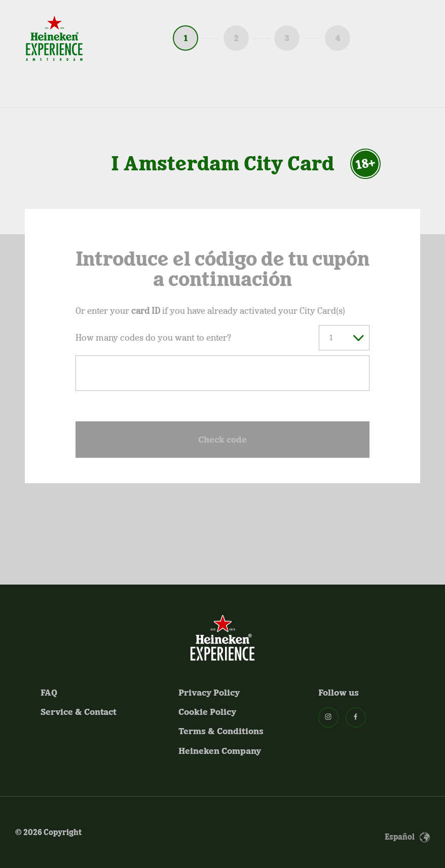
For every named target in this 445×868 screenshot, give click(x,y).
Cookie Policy (207, 712)
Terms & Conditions (221, 731)
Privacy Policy (209, 693)
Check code (222, 440)
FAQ (49, 693)
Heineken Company (220, 751)
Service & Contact (79, 712)
